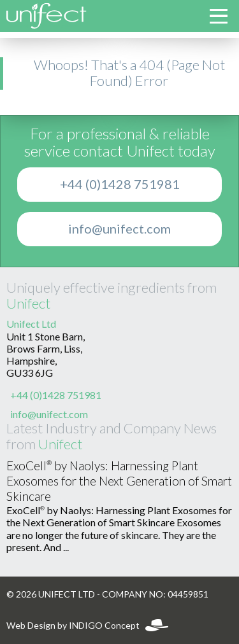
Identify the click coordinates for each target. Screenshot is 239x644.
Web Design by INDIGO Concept (87, 626)
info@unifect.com (119, 229)
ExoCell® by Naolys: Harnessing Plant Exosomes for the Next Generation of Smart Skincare (119, 481)
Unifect (28, 304)
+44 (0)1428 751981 (120, 185)
